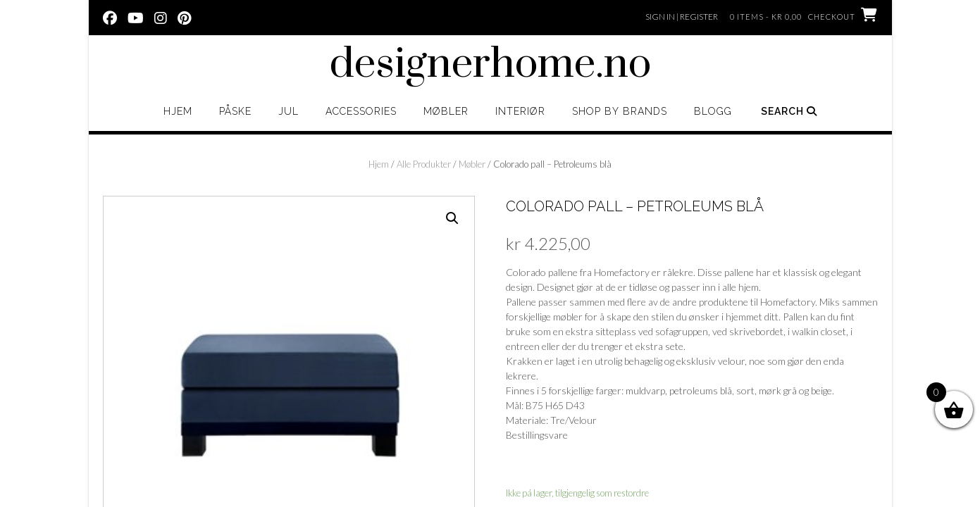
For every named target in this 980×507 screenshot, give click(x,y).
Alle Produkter (424, 164)
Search (789, 111)
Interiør (520, 111)
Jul (289, 111)
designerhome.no (490, 65)
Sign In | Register (682, 17)
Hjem (178, 111)
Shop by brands (620, 111)
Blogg (713, 111)
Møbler (446, 111)
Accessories (361, 111)
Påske (235, 111)
